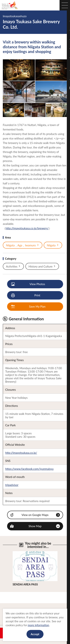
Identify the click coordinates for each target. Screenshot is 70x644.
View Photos (28, 284)
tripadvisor (12, 485)
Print (26, 295)
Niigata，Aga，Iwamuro (23, 245)
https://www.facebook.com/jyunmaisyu (29, 469)
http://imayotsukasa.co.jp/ (21, 453)
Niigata (53, 245)
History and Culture (42, 266)
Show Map (35, 526)
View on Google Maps (35, 515)
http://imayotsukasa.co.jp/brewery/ (27, 228)
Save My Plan (29, 307)
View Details (20, 553)
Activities (13, 266)
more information (38, 625)
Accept (35, 634)
